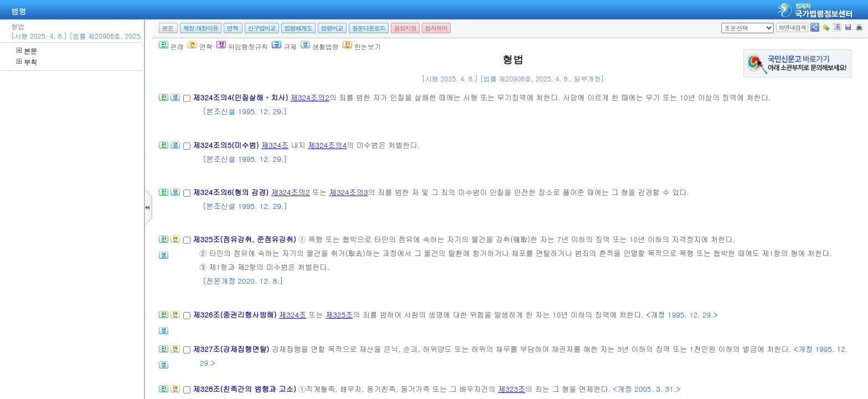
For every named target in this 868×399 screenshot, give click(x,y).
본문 (27, 51)
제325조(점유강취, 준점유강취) (246, 239)
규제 (284, 46)
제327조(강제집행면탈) (232, 349)
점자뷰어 (436, 28)
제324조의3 (349, 192)
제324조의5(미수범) (227, 145)
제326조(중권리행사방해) (236, 314)
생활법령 (320, 46)
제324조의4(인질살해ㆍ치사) (241, 97)
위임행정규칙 (242, 46)
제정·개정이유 (201, 28)
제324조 (275, 145)
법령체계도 (298, 28)
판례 (171, 46)
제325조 (339, 314)
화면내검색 (792, 27)
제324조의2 (310, 97)
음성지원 (405, 28)
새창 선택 (725, 23)
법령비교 (332, 28)
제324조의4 (327, 145)
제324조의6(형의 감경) (232, 192)
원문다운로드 (369, 28)
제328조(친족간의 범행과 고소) (246, 389)
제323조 (512, 389)
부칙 (27, 62)
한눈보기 (362, 46)
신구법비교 (262, 28)
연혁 (232, 28)
